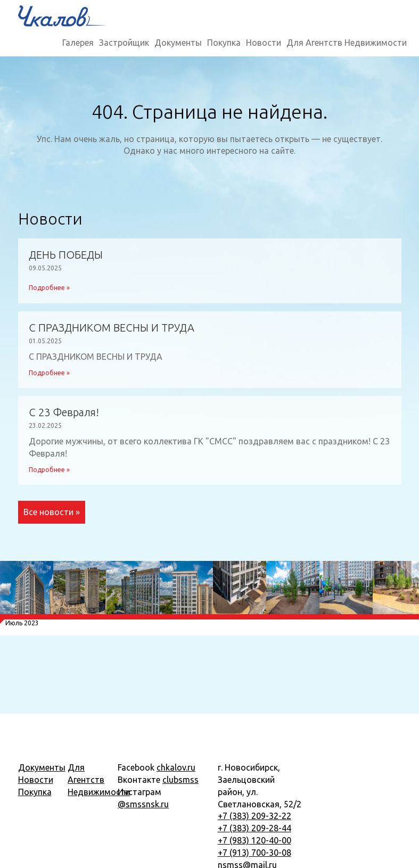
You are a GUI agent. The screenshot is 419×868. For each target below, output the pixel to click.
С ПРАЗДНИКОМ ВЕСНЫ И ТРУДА (112, 328)
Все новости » (52, 512)
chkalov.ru (176, 767)
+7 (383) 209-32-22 (254, 816)
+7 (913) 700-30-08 (254, 853)
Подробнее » (49, 288)
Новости (264, 43)
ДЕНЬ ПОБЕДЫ (66, 255)
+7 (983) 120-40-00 (254, 840)
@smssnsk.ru (143, 804)
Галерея (78, 43)
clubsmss (180, 780)
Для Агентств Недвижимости (347, 43)
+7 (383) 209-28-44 (254, 828)
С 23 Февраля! (64, 412)
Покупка (224, 43)
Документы (178, 43)
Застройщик (124, 43)
